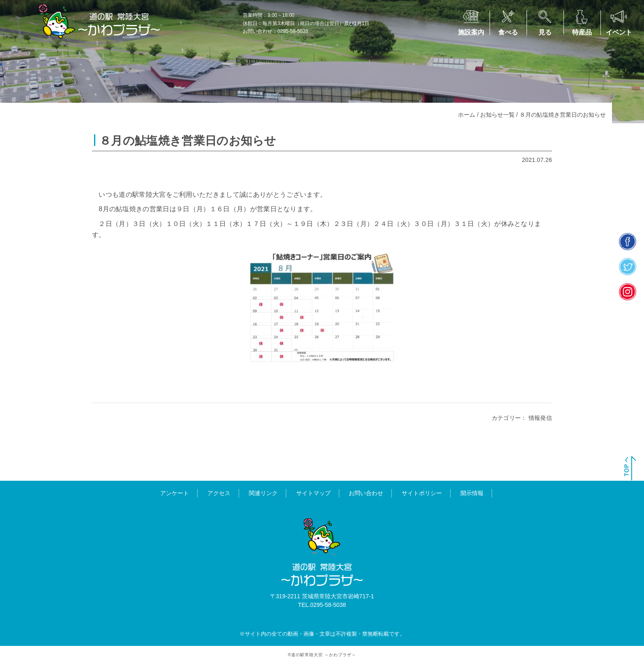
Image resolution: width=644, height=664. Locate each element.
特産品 (582, 32)
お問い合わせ (366, 493)
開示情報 (472, 493)
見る (545, 32)
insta (628, 292)
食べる (508, 32)
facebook (628, 242)
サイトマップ (313, 493)
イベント (619, 32)
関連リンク (263, 493)
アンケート (175, 493)
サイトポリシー (422, 493)
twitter (628, 267)
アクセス (219, 493)
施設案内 (471, 32)
